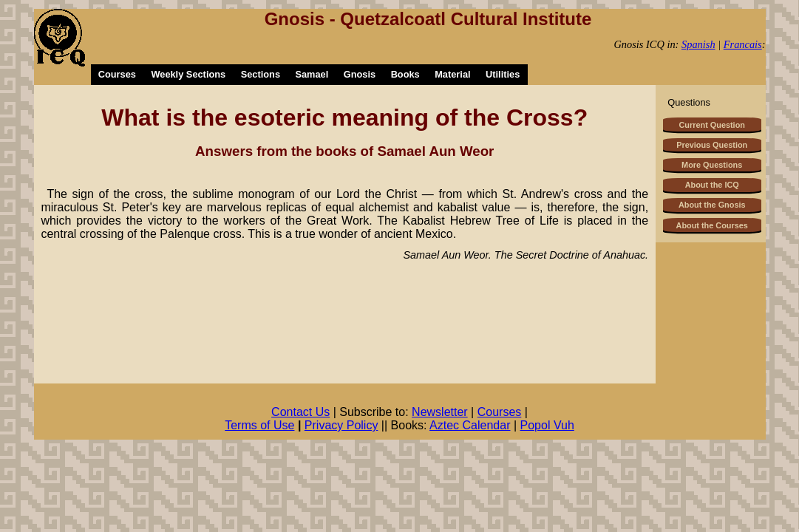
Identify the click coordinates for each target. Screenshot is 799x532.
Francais (743, 44)
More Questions (712, 165)
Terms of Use (259, 425)
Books (405, 74)
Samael (312, 74)
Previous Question (712, 145)
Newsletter (440, 412)
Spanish (698, 44)
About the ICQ (712, 185)
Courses (117, 74)
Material (452, 74)
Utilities (503, 74)
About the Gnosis (712, 205)
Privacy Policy (341, 425)
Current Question (712, 125)
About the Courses (712, 225)
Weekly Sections (188, 74)
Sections (261, 74)
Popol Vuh (547, 425)
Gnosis (360, 74)
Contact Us (300, 412)
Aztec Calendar (470, 425)
